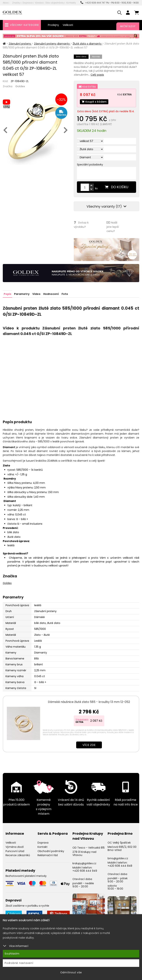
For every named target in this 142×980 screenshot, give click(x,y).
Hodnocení (51, 294)
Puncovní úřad (15, 851)
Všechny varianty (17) (106, 206)
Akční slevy (128, 26)
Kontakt (43, 847)
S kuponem (82, 719)
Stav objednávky (55, 3)
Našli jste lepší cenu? (113, 227)
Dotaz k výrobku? (81, 225)
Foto (65, 294)
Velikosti (68, 25)
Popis (7, 294)
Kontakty (71, 3)
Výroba (39, 3)
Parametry (22, 294)
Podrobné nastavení (19, 963)
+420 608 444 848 (120, 865)
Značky (16, 3)
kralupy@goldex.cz (84, 863)
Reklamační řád (48, 855)
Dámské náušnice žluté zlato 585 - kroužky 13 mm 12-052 (89, 701)
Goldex (20, 86)
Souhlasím (12, 954)
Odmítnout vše (71, 972)
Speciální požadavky (90, 165)
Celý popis (97, 75)
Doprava (27, 3)
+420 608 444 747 (93, 3)
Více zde (89, 745)
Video (36, 294)
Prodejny (53, 25)
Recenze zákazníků (18, 855)
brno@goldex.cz (118, 858)
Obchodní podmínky (51, 851)
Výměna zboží (15, 847)
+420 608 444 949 (85, 870)
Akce (5, 3)
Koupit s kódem (94, 102)
